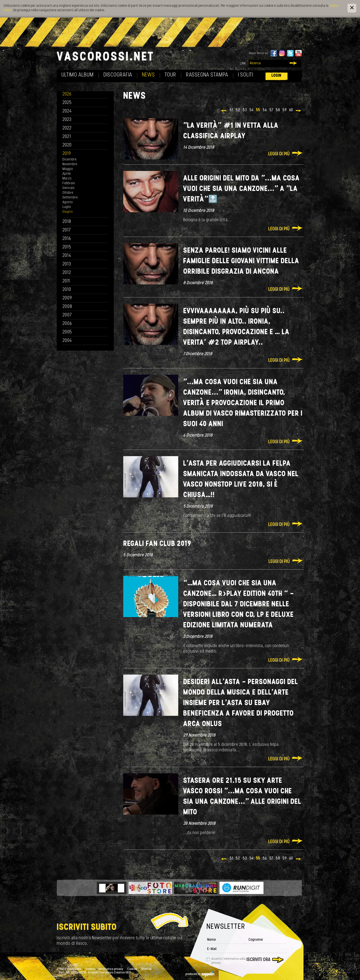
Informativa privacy (111, 969)
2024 (67, 111)
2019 (67, 154)
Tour (170, 75)
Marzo (67, 179)
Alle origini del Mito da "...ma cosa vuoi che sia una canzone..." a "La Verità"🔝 (241, 189)
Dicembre (69, 160)
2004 (67, 341)
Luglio (67, 207)
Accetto (228, 961)
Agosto (68, 202)
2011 (66, 281)
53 (245, 110)
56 (265, 110)
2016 (67, 239)
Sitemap (146, 969)
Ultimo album (78, 75)
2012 (67, 273)
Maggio (68, 169)
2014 (67, 256)
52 (238, 110)
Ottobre (68, 193)
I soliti (246, 75)
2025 (67, 103)
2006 (67, 324)
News (148, 75)
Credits (90, 969)
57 (271, 110)
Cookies (132, 969)
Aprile (67, 174)
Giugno (68, 212)
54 (251, 110)
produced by (200, 974)
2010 (67, 290)
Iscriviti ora (258, 960)
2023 (67, 120)
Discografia (118, 75)
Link (243, 64)
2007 (67, 315)
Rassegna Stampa (207, 75)
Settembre (70, 198)
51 (231, 110)
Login (276, 76)
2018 (67, 222)
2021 (67, 137)
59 (285, 110)
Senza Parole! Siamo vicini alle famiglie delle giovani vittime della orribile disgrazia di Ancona (241, 261)
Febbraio (69, 183)
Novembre (70, 164)
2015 (67, 247)
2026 (67, 94)
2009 (67, 298)
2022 (67, 128)
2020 (67, 145)
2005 (67, 332)
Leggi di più (279, 154)
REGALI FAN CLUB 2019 (157, 544)
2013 (67, 264)
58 (278, 110)
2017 (67, 230)
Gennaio (68, 188)
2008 (67, 307)
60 (291, 110)
